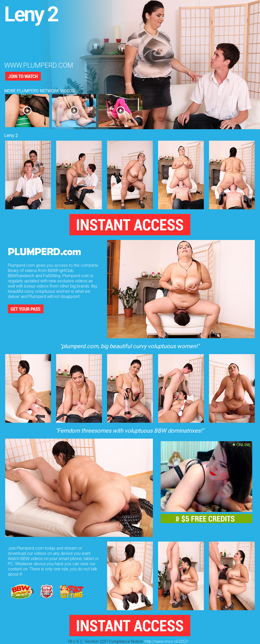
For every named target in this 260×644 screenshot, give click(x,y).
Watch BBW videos (25, 559)
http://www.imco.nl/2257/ (167, 641)
